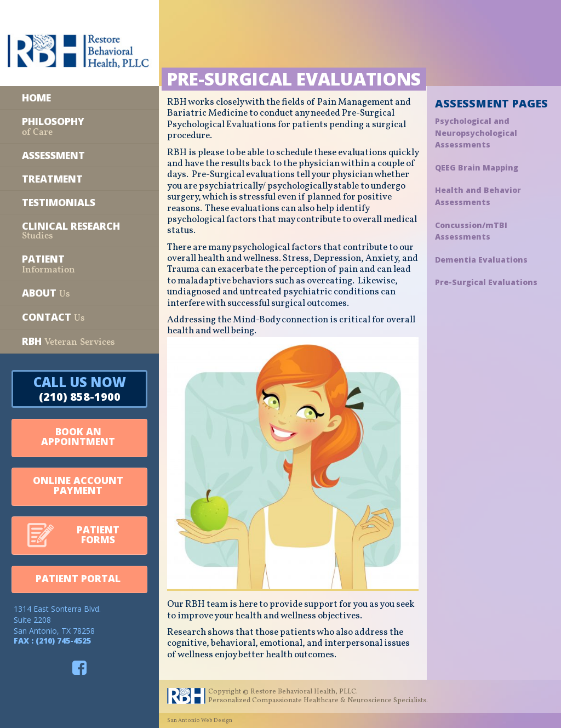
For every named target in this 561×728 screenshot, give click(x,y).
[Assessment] (79, 155)
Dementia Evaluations (481, 260)
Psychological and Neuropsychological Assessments (476, 133)
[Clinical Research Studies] (79, 231)
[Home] (79, 98)
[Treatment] (79, 179)
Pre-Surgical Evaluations (486, 282)
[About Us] (79, 293)
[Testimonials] (79, 202)
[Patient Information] (79, 264)
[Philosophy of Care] (79, 126)
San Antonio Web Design (200, 720)
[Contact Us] (79, 317)
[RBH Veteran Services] (79, 341)
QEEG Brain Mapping (477, 167)
